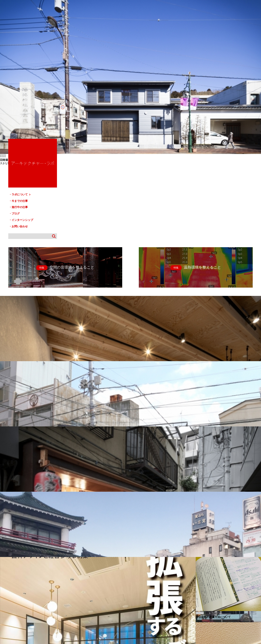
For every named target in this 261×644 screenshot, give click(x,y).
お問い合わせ (215, 93)
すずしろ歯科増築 (8, 583)
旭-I (2, 580)
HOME (6, 600)
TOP (256, 599)
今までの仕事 (215, 70)
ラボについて (217, 64)
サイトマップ (132, 600)
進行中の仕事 (215, 76)
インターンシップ (218, 87)
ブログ (211, 82)
